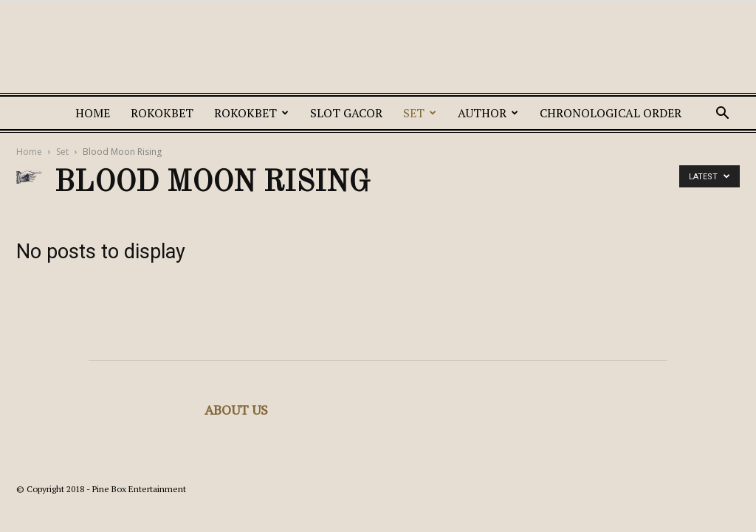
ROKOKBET (162, 113)
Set (420, 113)
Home (93, 113)
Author (488, 113)
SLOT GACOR (346, 113)
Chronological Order (611, 113)
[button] (722, 115)
